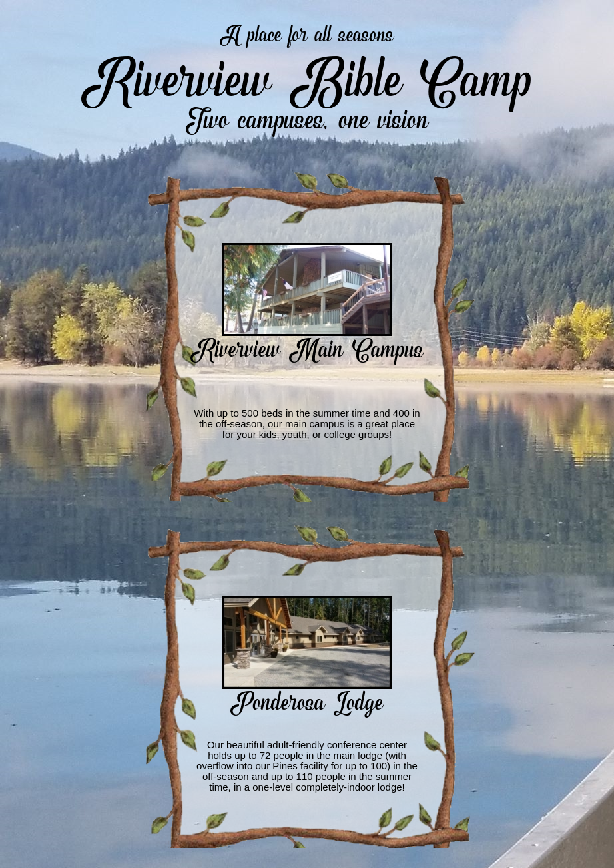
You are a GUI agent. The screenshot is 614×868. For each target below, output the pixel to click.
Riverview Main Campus (307, 347)
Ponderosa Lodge (307, 700)
